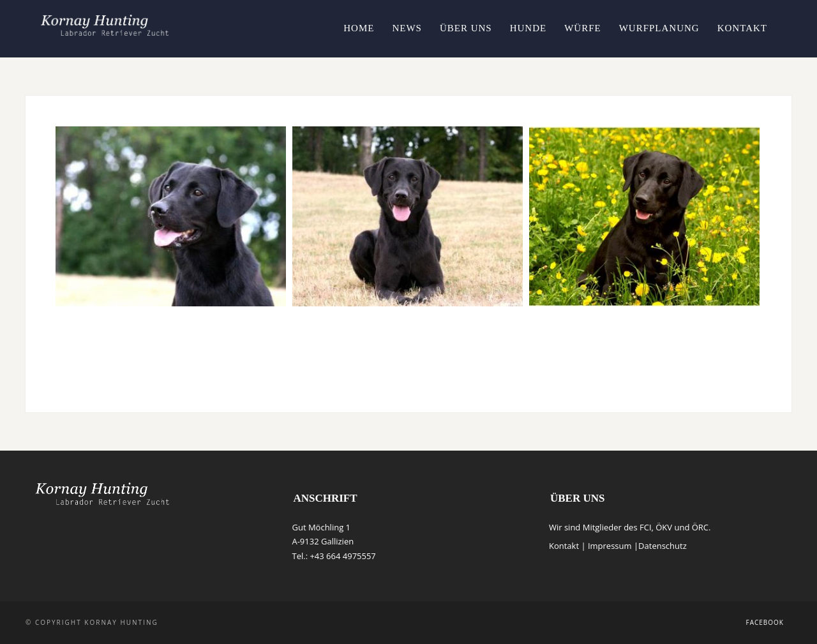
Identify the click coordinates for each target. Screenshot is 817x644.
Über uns (466, 28)
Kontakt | (568, 546)
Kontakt (742, 28)
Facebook (765, 622)
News (407, 28)
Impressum (610, 546)
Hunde (528, 28)
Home (359, 28)
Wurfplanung (659, 28)
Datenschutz (663, 546)
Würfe (583, 28)
